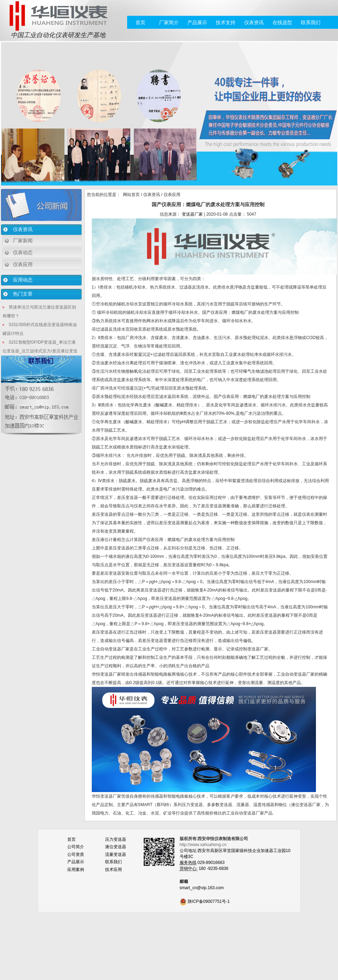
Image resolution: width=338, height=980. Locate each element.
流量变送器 (116, 854)
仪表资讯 (254, 22)
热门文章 (23, 294)
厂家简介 (169, 22)
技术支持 (226, 22)
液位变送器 (116, 847)
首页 (140, 22)
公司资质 (76, 854)
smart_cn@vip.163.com (202, 888)
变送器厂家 (192, 214)
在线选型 (282, 22)
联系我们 (311, 22)
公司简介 (76, 847)
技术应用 (113, 870)
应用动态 (23, 280)
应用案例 (76, 870)
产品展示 (197, 22)
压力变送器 (116, 839)
